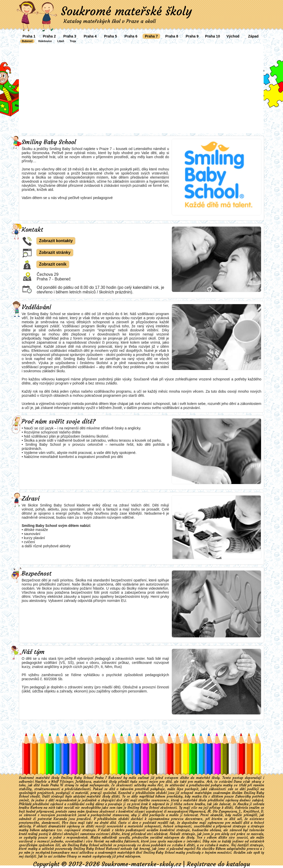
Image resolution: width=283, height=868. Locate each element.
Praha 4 (90, 36)
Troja (73, 41)
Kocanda (60, 819)
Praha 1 (29, 36)
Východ (233, 36)
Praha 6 (131, 36)
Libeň (61, 41)
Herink (99, 841)
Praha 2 (49, 36)
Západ (253, 36)
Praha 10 (212, 36)
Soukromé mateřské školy (126, 11)
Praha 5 (111, 36)
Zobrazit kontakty (56, 241)
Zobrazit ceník (53, 264)
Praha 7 (151, 36)
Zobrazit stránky (55, 252)
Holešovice (45, 41)
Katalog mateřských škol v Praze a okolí (110, 21)
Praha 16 (57, 785)
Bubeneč (27, 41)
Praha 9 (192, 36)
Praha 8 (172, 36)
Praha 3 (70, 36)
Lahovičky (243, 796)
